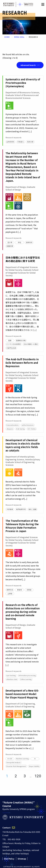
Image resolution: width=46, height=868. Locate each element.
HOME (7, 37)
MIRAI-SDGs (19, 37)
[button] (43, 4)
